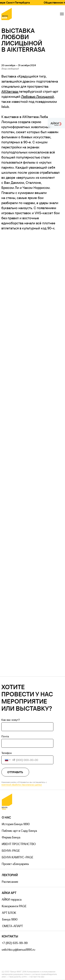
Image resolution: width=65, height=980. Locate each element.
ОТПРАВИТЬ (15, 772)
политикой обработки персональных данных (22, 785)
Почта (5, 736)
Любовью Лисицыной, (38, 97)
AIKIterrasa (10, 91)
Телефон (7, 753)
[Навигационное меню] (62, 14)
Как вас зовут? (11, 720)
